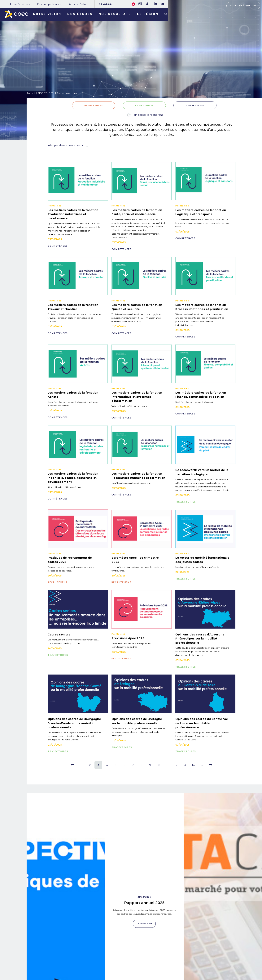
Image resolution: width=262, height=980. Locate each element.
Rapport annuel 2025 (144, 821)
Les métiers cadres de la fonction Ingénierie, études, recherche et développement (73, 478)
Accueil (31, 93)
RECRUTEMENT (94, 106)
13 (185, 765)
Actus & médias (20, 4)
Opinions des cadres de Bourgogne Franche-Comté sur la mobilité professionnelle (74, 723)
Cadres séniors (59, 635)
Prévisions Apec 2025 (128, 638)
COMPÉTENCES (195, 106)
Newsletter (143, 961)
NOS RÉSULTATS (55, 962)
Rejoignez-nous (142, 951)
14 (193, 765)
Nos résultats (115, 14)
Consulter (66, 922)
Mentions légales (178, 956)
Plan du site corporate (180, 951)
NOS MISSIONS (54, 951)
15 (202, 765)
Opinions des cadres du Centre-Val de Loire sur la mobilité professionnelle (201, 723)
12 (176, 765)
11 (167, 765)
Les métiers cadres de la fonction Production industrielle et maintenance (73, 214)
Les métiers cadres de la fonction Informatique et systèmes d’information (137, 397)
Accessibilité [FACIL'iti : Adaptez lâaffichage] (226, 963)
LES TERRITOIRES (56, 967)
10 (159, 765)
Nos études (80, 14)
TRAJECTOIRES (144, 106)
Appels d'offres (79, 4)
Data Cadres (223, 888)
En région (148, 14)
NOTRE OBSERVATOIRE (60, 957)
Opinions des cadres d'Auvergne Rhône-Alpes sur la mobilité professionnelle (200, 639)
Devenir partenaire (49, 4)
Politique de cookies (179, 961)
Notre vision (47, 14)
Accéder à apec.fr (243, 5)
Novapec (105, 4)
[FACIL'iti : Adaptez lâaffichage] (133, 4)
